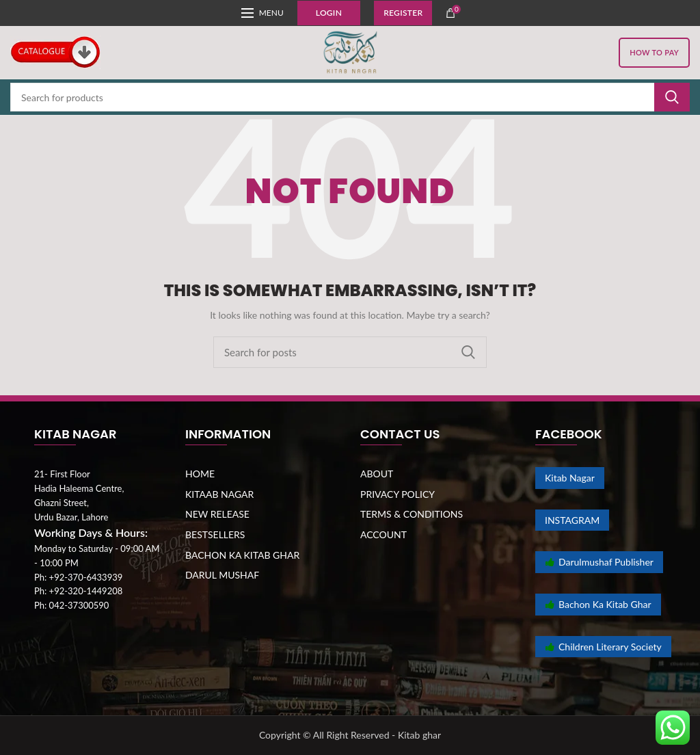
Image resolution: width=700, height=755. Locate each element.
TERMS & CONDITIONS (412, 514)
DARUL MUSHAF (222, 575)
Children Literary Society (603, 647)
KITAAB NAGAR (219, 494)
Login (329, 13)
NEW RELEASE (217, 514)
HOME (200, 474)
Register (403, 13)
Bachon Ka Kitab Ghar (598, 604)
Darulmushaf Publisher (599, 562)
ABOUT (377, 474)
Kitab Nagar (570, 478)
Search (672, 97)
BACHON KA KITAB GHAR (242, 555)
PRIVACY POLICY (398, 494)
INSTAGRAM (572, 520)
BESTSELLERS (215, 534)
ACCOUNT (383, 534)
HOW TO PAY (654, 52)
